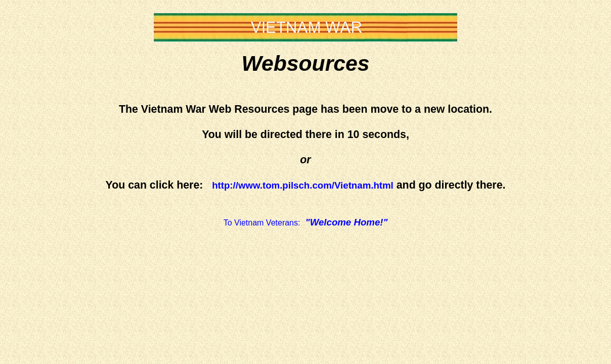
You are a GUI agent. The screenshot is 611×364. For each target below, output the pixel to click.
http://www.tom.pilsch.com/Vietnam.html (303, 185)
